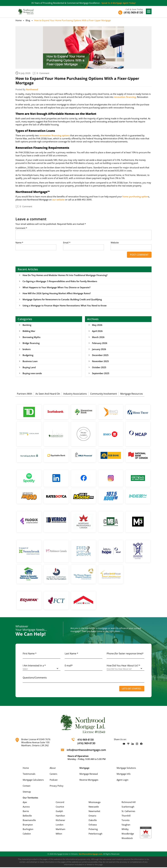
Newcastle (94, 807)
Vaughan (126, 825)
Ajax (25, 803)
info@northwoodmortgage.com (86, 751)
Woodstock (127, 839)
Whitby (125, 830)
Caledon (27, 834)
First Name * (30, 654)
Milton (59, 834)
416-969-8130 (86, 740)
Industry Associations (75, 394)
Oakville (93, 821)
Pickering (93, 830)
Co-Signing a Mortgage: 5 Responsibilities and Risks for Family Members (60, 281)
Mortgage (84, 769)
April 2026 (97, 331)
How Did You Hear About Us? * (123, 666)
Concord (60, 803)
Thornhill (126, 816)
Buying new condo (32, 374)
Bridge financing (31, 344)
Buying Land (29, 368)
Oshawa (93, 825)
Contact (26, 786)
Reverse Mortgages (89, 780)
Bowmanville (29, 821)
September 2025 (101, 374)
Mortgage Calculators (33, 780)
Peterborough (95, 834)
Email (67, 243)
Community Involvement (104, 394)
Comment (21, 228)
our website (58, 200)
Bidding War (29, 331)
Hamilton (60, 816)
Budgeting (28, 356)
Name (19, 243)
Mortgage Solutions (126, 769)
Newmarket (94, 812)
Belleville (27, 816)
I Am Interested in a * (34, 666)
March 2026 (98, 337)
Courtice (60, 807)
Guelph (59, 812)
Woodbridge (128, 834)
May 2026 (97, 325)
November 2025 (100, 362)
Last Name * (71, 654)
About (53, 769)
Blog (28, 20)
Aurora (26, 807)
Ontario (92, 816)
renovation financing (125, 97)
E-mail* (69, 666)
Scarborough (128, 807)
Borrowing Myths (31, 337)
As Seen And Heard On (48, 394)
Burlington (28, 830)
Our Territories (30, 798)
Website (115, 243)
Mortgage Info (124, 775)
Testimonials (29, 775)
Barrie (26, 812)
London (60, 825)
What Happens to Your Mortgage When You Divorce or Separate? (57, 287)
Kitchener (60, 821)
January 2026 (99, 350)
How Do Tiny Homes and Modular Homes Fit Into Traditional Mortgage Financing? (65, 275)
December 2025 (100, 356)
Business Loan (30, 362)
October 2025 (99, 368)
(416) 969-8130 (86, 744)
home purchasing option (135, 197)
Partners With (25, 394)
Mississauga (94, 803)
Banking (27, 325)
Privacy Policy (57, 786)
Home (19, 20)
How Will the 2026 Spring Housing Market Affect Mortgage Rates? (57, 293)
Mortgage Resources (132, 394)
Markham (60, 830)
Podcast (54, 780)
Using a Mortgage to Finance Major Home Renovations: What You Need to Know (65, 306)
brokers (27, 350)
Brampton (28, 825)
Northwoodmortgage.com (90, 855)
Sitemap (27, 792)
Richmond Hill (129, 803)
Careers (53, 775)
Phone (125, 654)
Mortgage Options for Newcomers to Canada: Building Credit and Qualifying (62, 300)
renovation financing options (54, 135)
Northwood (32, 89)
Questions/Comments (35, 678)
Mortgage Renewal (89, 775)
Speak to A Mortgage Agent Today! (119, 3)
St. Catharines (128, 812)
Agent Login (123, 780)
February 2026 (100, 344)
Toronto (126, 821)
